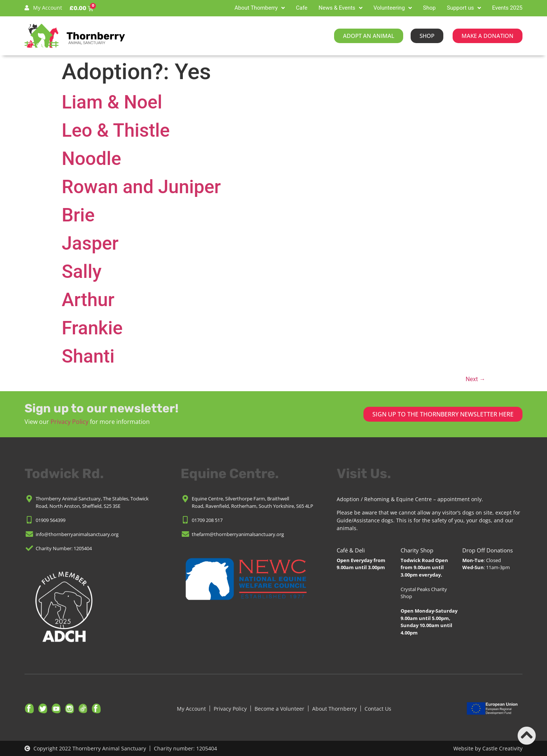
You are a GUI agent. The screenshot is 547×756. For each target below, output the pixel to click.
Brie (78, 215)
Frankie (92, 328)
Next (475, 379)
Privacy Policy (69, 422)
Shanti (88, 356)
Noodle (91, 159)
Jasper (90, 243)
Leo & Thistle (116, 130)
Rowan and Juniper (141, 187)
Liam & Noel (112, 102)
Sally (82, 272)
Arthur (88, 300)
